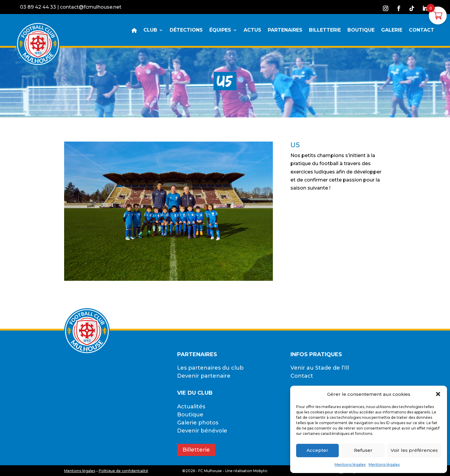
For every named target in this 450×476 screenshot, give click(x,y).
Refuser (363, 450)
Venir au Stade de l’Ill (320, 368)
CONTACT (422, 30)
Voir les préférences (414, 450)
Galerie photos (198, 423)
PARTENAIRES (285, 30)
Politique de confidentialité (123, 471)
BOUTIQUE (361, 30)
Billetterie (196, 450)
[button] (438, 394)
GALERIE (392, 30)
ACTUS (252, 30)
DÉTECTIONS (186, 30)
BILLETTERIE (325, 30)
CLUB (150, 30)
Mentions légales (350, 465)
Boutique (190, 415)
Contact (302, 376)
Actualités (191, 407)
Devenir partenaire (204, 376)
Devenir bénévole (202, 431)
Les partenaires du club (210, 368)
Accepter (317, 450)
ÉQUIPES (220, 30)
